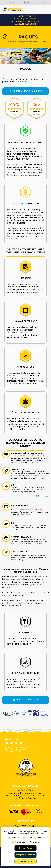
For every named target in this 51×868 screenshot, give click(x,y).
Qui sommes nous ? (26, 826)
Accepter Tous (26, 861)
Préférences (19, 842)
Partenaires (33, 842)
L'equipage (10, 2)
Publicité (39, 838)
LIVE (27, 2)
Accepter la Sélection (25, 855)
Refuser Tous (26, 848)
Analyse (27, 838)
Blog (19, 2)
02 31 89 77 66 (39, 3)
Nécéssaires (14, 838)
